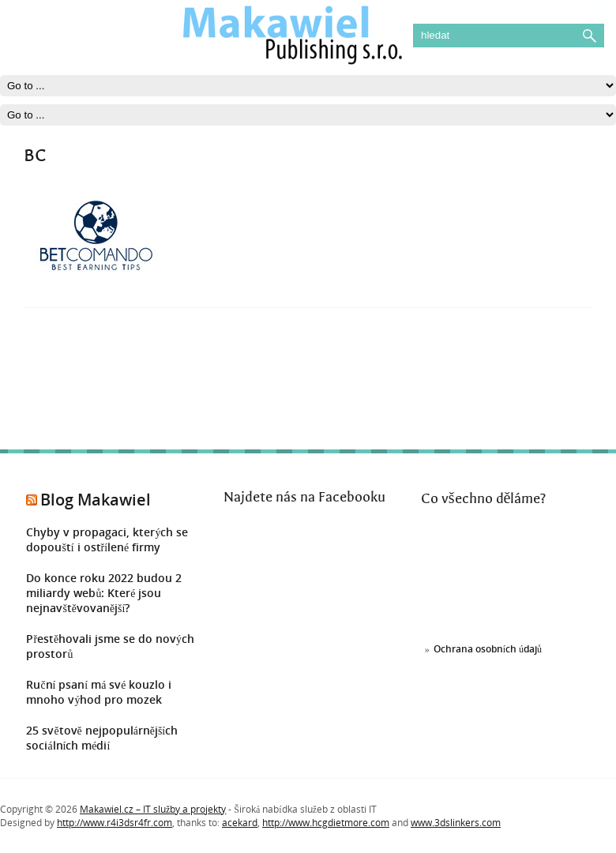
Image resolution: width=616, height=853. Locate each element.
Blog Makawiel (96, 500)
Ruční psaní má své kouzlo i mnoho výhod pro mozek (99, 692)
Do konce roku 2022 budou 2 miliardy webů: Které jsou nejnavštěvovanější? (104, 593)
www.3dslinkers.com (456, 823)
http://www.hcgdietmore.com (326, 823)
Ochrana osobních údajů (488, 649)
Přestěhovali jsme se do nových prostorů (110, 646)
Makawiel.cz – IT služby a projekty (153, 809)
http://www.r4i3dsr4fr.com (115, 823)
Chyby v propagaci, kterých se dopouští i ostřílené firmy (107, 539)
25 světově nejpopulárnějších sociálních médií (102, 738)
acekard (240, 823)
